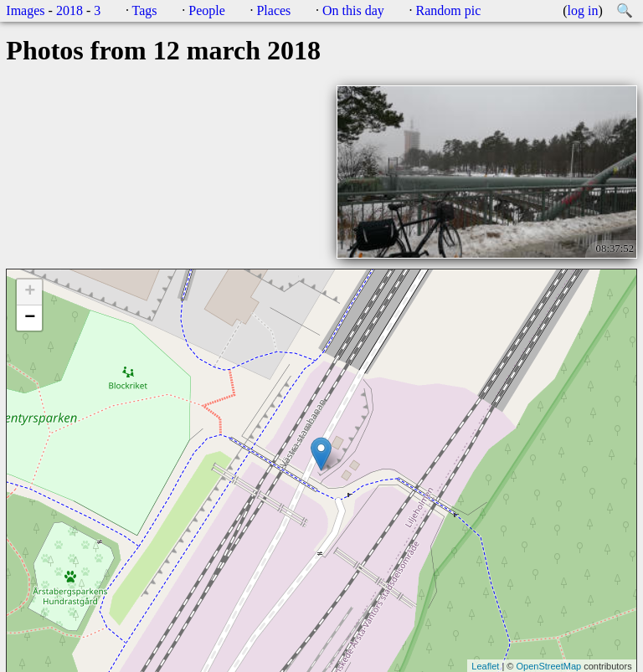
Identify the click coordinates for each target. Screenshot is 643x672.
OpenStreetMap (548, 666)
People (207, 10)
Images (25, 10)
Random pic (448, 10)
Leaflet (485, 666)
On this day (353, 10)
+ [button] (30, 292)
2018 (69, 10)
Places (273, 10)
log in (583, 10)
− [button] (30, 318)
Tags (145, 10)
